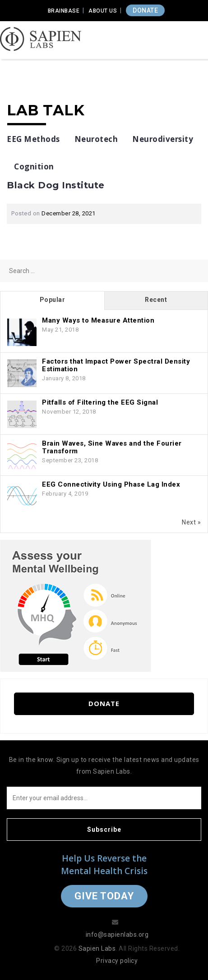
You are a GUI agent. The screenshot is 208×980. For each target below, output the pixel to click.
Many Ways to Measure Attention (98, 320)
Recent (156, 300)
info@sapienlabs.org (117, 934)
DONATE (145, 10)
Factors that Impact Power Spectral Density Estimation (116, 365)
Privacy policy (117, 961)
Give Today (104, 896)
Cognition (34, 166)
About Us (103, 11)
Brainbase (64, 11)
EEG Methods (33, 139)
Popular (53, 300)
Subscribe (104, 830)
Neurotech (96, 139)
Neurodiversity (163, 139)
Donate (104, 703)
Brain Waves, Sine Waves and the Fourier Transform (112, 447)
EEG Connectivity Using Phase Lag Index (111, 484)
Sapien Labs (97, 948)
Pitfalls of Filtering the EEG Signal (100, 402)
